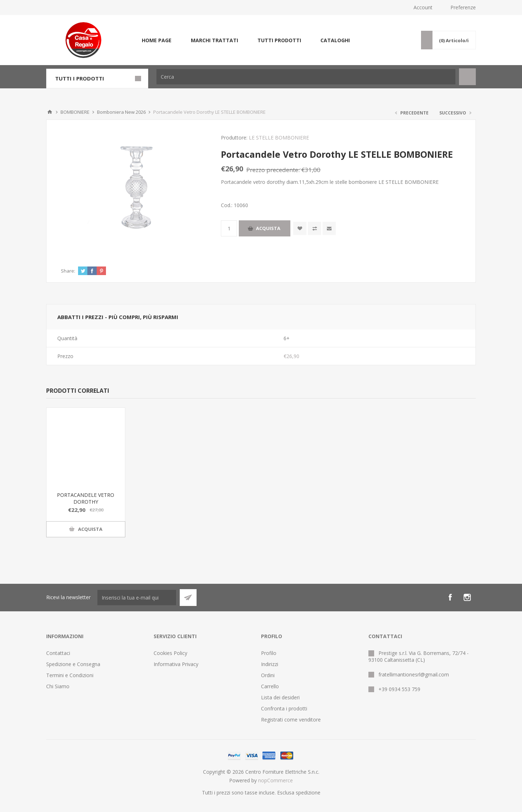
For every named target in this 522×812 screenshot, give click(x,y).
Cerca (467, 77)
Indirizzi (270, 664)
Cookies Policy (170, 653)
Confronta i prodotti (284, 708)
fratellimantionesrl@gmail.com (414, 674)
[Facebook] (450, 597)
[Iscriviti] (137, 598)
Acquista (268, 228)
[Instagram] (467, 597)
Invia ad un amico (329, 228)
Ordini (268, 675)
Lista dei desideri (280, 697)
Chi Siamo (58, 686)
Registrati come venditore (291, 720)
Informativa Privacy (176, 664)
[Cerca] (306, 77)
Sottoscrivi (188, 598)
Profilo (269, 653)
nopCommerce (275, 780)
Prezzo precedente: (273, 170)
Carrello (270, 686)
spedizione (308, 793)
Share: (68, 271)
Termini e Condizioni (70, 675)
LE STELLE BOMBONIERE (279, 138)
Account (423, 7)
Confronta (315, 228)
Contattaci (58, 653)
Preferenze (463, 7)
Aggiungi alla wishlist (300, 228)
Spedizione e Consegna (73, 664)
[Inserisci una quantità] (229, 228)
